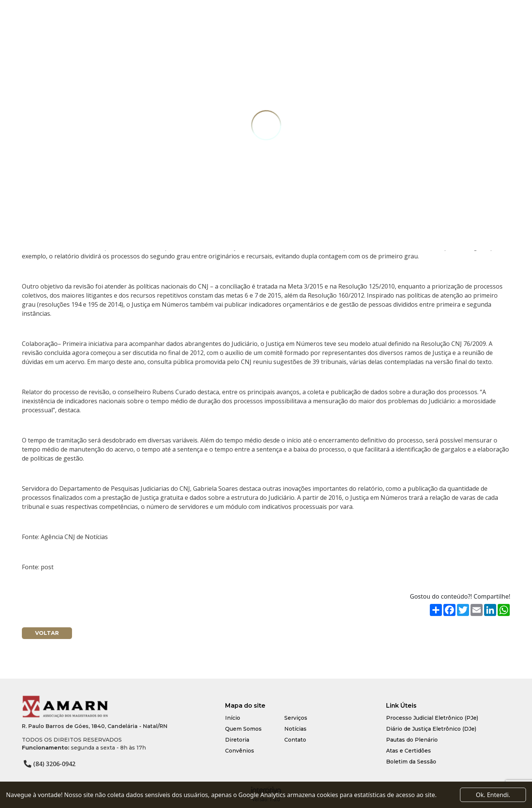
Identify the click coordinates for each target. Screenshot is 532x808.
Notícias (295, 729)
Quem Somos (243, 729)
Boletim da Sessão (411, 762)
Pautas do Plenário (412, 740)
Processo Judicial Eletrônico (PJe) (432, 718)
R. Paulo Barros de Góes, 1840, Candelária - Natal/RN (95, 726)
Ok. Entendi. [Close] (493, 795)
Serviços (296, 718)
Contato (295, 740)
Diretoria (237, 740)
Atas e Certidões (409, 751)
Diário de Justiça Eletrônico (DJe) (431, 729)
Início (233, 718)
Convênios (240, 751)
